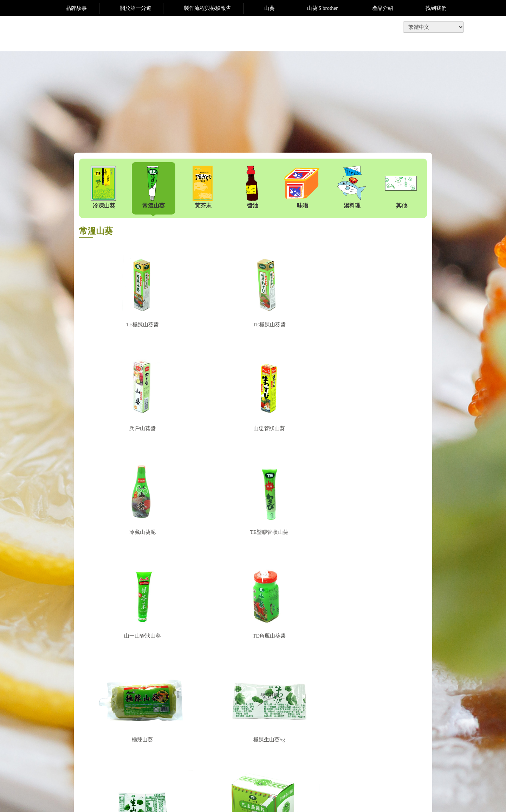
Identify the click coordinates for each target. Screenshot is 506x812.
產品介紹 (383, 8)
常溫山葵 (153, 187)
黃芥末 (202, 187)
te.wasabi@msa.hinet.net (324, 768)
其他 (401, 187)
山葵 (270, 8)
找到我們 (436, 8)
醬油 (252, 187)
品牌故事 (76, 8)
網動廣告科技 (450, 803)
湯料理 (351, 187)
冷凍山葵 (103, 187)
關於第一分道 (136, 8)
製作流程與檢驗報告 (207, 8)
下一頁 (275, 667)
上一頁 (249, 667)
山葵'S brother (322, 8)
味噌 (302, 187)
